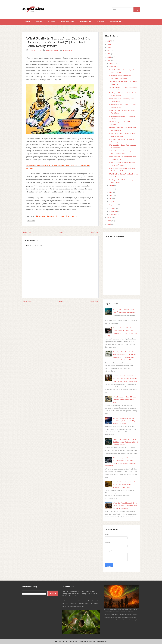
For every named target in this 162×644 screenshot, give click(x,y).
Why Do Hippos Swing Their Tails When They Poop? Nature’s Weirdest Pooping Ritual (125, 485)
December (113, 215)
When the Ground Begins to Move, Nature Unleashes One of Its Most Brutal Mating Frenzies (125, 506)
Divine (39, 22)
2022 (109, 57)
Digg (75, 216)
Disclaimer (73, 641)
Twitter (51, 216)
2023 (109, 60)
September (113, 205)
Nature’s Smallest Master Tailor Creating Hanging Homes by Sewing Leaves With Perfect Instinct (80, 594)
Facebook (41, 216)
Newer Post (27, 232)
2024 (109, 218)
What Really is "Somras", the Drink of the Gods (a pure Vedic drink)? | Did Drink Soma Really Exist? (58, 42)
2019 (109, 48)
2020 (109, 51)
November (113, 211)
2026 (109, 224)
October (113, 208)
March (112, 186)
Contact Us (115, 22)
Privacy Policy (61, 641)
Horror (52, 22)
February (113, 67)
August (112, 202)
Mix (68, 216)
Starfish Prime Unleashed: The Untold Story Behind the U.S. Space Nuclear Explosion (125, 421)
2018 (109, 44)
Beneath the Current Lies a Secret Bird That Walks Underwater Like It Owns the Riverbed (125, 442)
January (112, 64)
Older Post (94, 232)
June (111, 195)
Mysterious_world (52, 50)
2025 (109, 221)
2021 (109, 54)
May (111, 192)
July (111, 199)
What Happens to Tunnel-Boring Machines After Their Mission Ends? (124, 400)
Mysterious (85, 22)
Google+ (60, 216)
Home (27, 22)
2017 (109, 41)
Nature (100, 22)
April (111, 189)
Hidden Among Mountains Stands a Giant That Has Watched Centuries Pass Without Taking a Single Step (125, 379)
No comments (68, 50)
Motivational (68, 22)
